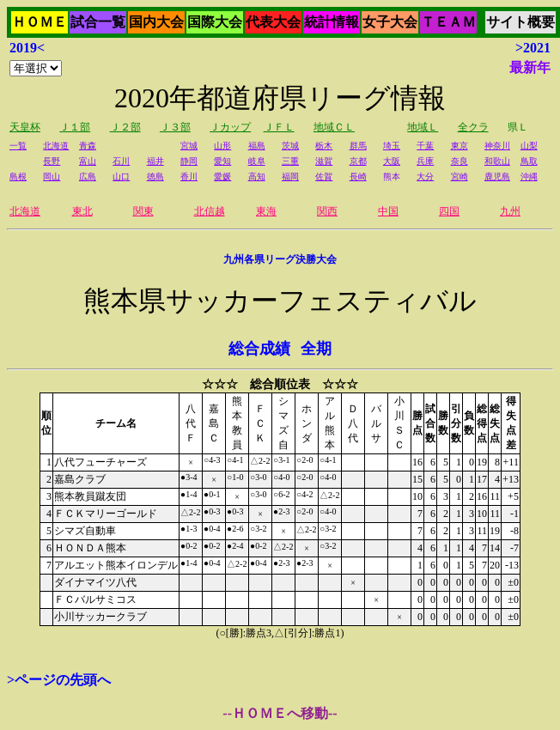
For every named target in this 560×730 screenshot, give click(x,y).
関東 (143, 211)
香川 (189, 176)
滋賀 (324, 161)
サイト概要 (520, 22)
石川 (121, 161)
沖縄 (529, 176)
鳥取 (529, 161)
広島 (88, 176)
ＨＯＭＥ (40, 22)
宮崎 (460, 176)
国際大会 (215, 22)
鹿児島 (497, 176)
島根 (18, 176)
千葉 (425, 146)
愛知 (222, 161)
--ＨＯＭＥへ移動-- (280, 713)
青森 (88, 146)
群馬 (358, 146)
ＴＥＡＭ (448, 22)
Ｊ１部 (75, 127)
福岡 (290, 176)
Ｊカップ (230, 127)
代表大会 (273, 22)
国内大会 (156, 22)
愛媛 (222, 176)
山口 (121, 176)
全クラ (473, 127)
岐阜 (257, 161)
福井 (155, 161)
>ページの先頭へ (59, 680)
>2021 (533, 48)
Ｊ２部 (125, 127)
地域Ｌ (423, 127)
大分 (425, 176)
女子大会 (390, 22)
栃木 (324, 146)
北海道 (56, 146)
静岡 (189, 161)
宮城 (189, 146)
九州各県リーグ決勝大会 (280, 259)
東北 (82, 211)
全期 (316, 349)
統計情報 (332, 22)
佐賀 (324, 176)
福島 (257, 146)
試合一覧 (98, 22)
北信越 (210, 211)
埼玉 (392, 146)
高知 (257, 176)
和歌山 (497, 161)
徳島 (155, 176)
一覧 (18, 146)
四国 (449, 211)
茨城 (290, 146)
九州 (510, 211)
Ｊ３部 (175, 127)
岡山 (52, 176)
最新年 (530, 67)
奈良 (460, 161)
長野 (52, 161)
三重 (290, 161)
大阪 (392, 161)
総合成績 (259, 349)
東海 (266, 211)
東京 (460, 146)
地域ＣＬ (334, 127)
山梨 (529, 146)
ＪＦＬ (279, 127)
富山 (88, 161)
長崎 (358, 176)
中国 (388, 211)
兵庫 (425, 161)
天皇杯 (25, 127)
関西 (327, 211)
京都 (358, 161)
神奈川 (497, 146)
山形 (222, 146)
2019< (27, 48)
